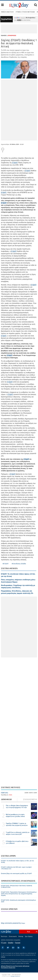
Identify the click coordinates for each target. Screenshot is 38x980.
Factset (18, 943)
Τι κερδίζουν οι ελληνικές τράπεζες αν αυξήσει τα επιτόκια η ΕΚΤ (18, 833)
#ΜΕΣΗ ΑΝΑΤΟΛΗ (7, 12)
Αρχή (28, 932)
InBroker (3, 957)
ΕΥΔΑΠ (15, 163)
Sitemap (21, 936)
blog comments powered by (13, 923)
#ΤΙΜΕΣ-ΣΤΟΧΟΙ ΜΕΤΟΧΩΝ (25, 12)
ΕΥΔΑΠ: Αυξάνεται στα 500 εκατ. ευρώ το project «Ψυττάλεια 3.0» (16, 868)
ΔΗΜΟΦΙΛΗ (6, 799)
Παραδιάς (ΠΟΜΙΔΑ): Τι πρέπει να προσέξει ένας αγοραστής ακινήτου (17, 824)
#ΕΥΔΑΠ (5, 564)
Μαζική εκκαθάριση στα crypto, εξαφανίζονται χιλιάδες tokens (15, 815)
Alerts (10, 795)
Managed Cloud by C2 (15, 976)
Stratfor (11, 943)
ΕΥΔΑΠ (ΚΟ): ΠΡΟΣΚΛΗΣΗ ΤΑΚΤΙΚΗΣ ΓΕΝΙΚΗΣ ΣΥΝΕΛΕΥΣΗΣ (17, 886)
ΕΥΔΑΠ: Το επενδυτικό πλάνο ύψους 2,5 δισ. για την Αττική (17, 861)
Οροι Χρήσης (29, 936)
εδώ (19, 20)
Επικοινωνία (13, 936)
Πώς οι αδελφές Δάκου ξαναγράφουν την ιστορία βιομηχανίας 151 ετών (17, 807)
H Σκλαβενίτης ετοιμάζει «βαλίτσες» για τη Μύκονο (17, 842)
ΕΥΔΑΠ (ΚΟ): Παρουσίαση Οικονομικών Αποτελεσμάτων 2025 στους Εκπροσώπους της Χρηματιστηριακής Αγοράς (19, 894)
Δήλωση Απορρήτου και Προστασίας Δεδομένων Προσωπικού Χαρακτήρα (15, 967)
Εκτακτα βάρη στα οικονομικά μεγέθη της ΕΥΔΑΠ (16, 873)
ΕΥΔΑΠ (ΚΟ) (5, 793)
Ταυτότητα (4, 936)
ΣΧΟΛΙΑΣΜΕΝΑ (30, 799)
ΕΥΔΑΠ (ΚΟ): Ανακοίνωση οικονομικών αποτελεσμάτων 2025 (18, 901)
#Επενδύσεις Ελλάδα (19, 564)
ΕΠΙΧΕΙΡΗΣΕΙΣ (12, 36)
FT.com (4, 943)
